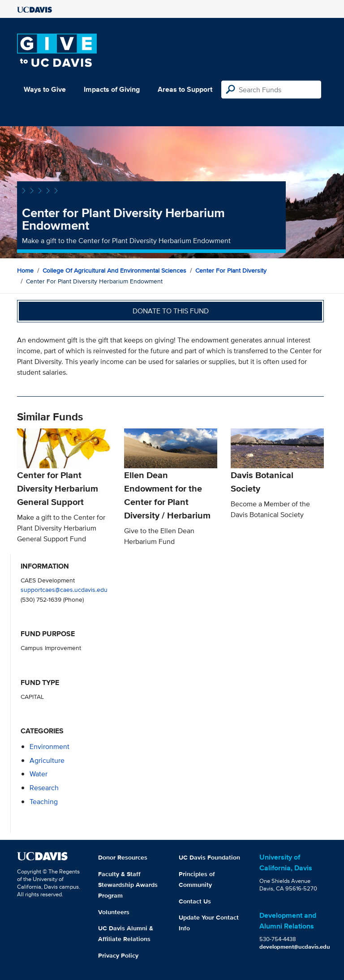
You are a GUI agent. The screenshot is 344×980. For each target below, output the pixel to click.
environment (49, 747)
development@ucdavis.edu (295, 947)
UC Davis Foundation (209, 857)
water (39, 774)
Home (25, 270)
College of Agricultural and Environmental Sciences (114, 270)
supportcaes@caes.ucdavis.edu (64, 589)
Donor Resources (123, 857)
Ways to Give (45, 89)
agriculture (47, 760)
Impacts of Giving (112, 89)
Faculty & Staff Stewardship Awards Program (128, 885)
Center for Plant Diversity (231, 270)
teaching (44, 802)
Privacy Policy (118, 955)
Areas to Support (185, 89)
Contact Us (195, 901)
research (44, 788)
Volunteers (114, 912)
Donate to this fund (171, 311)
